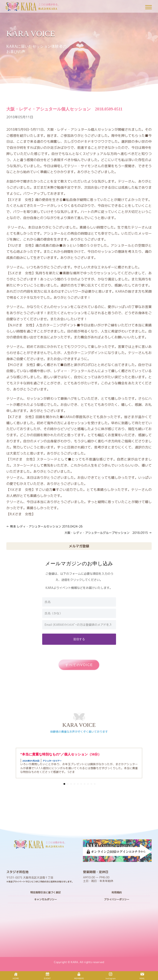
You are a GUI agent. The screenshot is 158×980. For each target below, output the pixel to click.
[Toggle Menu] (149, 7)
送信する (79, 639)
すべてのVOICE (79, 665)
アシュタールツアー (52, 761)
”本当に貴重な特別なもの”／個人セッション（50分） (61, 754)
